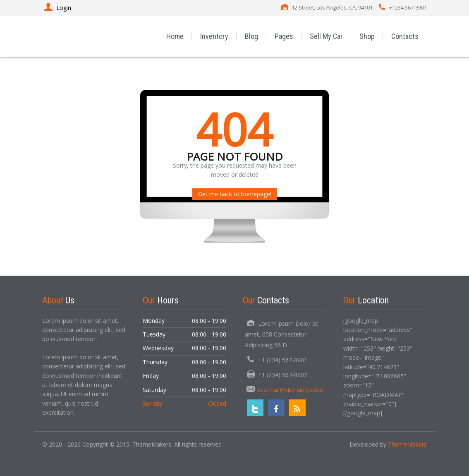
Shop (367, 36)
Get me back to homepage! (235, 194)
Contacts (405, 36)
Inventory (214, 36)
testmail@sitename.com (291, 390)
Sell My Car (326, 36)
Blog (251, 36)
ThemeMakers (407, 444)
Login (57, 8)
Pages (284, 36)
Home (175, 36)
